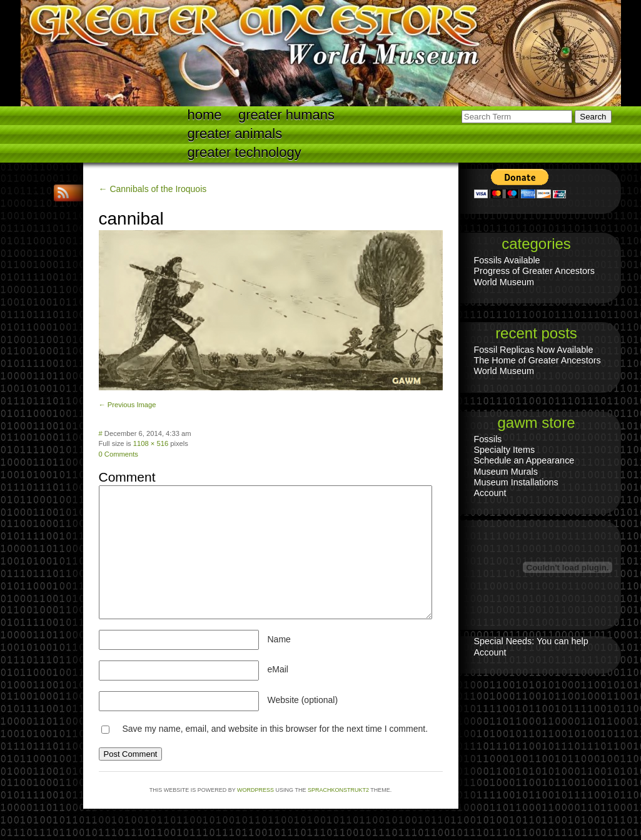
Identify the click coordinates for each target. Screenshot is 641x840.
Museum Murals (506, 472)
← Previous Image (128, 405)
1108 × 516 (151, 443)
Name (279, 639)
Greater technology (245, 152)
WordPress (255, 790)
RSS (64, 193)
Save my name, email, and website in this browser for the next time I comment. (275, 729)
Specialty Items (505, 450)
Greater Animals (235, 134)
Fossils (488, 439)
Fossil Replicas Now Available (534, 350)
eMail (278, 669)
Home (205, 115)
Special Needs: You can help (531, 641)
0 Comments (119, 454)
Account (490, 493)
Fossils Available (507, 260)
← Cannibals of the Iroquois (153, 189)
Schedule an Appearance (524, 460)
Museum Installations (516, 482)
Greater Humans (286, 115)
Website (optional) (303, 700)
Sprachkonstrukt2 (338, 790)
